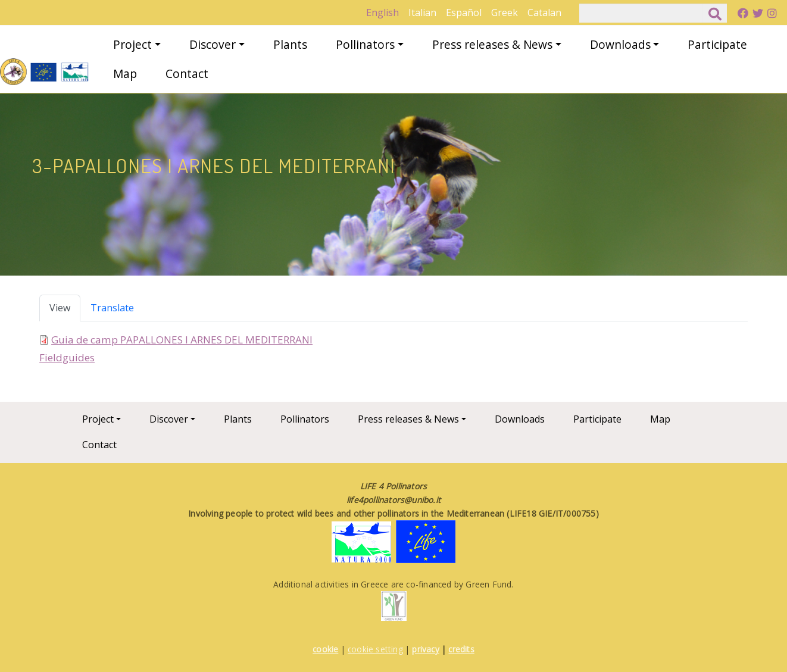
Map (125, 74)
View (60, 308)
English (382, 12)
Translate (112, 308)
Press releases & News (492, 44)
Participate (717, 44)
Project (132, 44)
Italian (422, 12)
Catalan (544, 12)
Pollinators (365, 44)
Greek (505, 12)
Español (464, 12)
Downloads (620, 44)
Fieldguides (67, 357)
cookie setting (375, 649)
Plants (290, 44)
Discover (213, 44)
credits (461, 649)
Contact (187, 74)
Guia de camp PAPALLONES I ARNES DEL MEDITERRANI (182, 340)
